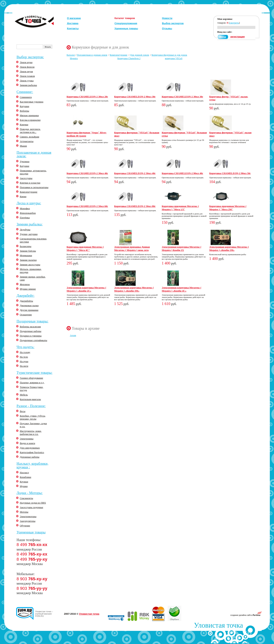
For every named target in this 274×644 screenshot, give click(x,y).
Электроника (27, 439)
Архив (73, 335)
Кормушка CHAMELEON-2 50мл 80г (135, 206)
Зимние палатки (28, 260)
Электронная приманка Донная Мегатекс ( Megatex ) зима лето (132, 248)
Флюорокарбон (28, 213)
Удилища (25, 161)
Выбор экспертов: (30, 57)
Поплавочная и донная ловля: (34, 154)
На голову (25, 352)
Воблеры (24, 111)
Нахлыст (24, 472)
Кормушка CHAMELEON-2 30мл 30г (182, 97)
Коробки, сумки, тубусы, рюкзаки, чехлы (33, 417)
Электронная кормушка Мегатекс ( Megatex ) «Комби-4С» (182, 289)
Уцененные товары (126, 28)
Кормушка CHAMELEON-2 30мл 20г (87, 97)
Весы (23, 411)
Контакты (73, 28)
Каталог (71, 55)
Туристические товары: (34, 373)
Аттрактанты (27, 141)
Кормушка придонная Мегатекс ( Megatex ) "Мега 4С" (85, 248)
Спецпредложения (126, 23)
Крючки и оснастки (30, 183)
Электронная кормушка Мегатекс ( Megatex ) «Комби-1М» (229, 248)
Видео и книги (27, 443)
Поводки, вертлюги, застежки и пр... (30, 131)
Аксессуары (26, 178)
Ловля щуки (26, 62)
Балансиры (26, 246)
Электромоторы (28, 516)
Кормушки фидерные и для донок (169, 55)
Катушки (24, 106)
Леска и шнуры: (29, 203)
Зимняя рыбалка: (30, 224)
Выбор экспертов (173, 23)
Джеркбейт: (25, 296)
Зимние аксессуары (30, 265)
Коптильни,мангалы (30, 399)
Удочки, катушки (29, 234)
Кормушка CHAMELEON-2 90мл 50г (230, 173)
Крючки (24, 125)
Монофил (25, 208)
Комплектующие (29, 192)
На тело (24, 357)
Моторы (24, 512)
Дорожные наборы (30, 457)
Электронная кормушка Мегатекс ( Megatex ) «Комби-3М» (134, 289)
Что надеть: (25, 347)
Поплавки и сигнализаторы (34, 187)
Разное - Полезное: (31, 406)
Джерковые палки (29, 305)
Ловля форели (27, 67)
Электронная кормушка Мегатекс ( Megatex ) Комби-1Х (182, 248)
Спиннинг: (25, 92)
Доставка (73, 23)
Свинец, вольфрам (29, 137)
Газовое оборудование (31, 378)
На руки (24, 361)
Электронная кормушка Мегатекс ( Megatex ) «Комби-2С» (86, 289)
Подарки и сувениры (31, 336)
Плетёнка (25, 218)
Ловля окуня (26, 71)
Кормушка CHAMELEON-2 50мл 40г (135, 173)
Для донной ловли (140, 55)
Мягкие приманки (29, 115)
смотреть (234, 23)
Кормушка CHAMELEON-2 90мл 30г (135, 97)
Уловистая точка (89, 614)
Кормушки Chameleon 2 (129, 58)
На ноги (24, 366)
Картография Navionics (32, 452)
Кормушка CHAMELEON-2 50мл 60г (87, 206)
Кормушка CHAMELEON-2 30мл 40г (87, 173)
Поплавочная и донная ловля (92, 55)
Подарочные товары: (32, 321)
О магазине (74, 18)
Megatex (74, 58)
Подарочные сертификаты (33, 340)
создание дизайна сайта (246, 615)
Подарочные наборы (31, 331)
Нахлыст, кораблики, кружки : (32, 465)
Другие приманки (29, 310)
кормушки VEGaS (174, 58)
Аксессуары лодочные (31, 507)
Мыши (23, 146)
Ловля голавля (27, 76)
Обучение (25, 526)
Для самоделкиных (30, 448)
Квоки (23, 196)
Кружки (24, 482)
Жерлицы (25, 284)
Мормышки (26, 255)
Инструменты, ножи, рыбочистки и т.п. (31, 433)
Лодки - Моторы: (30, 493)
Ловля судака (27, 81)
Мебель (24, 395)
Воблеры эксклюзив (30, 327)
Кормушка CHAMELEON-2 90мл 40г (182, 173)
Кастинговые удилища (32, 102)
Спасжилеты (26, 498)
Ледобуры (25, 230)
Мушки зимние (28, 289)
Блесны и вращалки (30, 120)
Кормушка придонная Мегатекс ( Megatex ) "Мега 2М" (228, 208)
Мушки (24, 486)
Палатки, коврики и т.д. (32, 382)
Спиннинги (26, 97)
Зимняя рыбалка (28, 85)
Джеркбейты (26, 301)
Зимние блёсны (28, 251)
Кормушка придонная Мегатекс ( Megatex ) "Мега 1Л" (180, 208)
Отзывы (167, 28)
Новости (167, 18)
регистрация (238, 37)
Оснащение (26, 315)
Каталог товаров (125, 18)
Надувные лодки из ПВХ (33, 503)
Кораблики (25, 477)
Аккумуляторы (28, 521)
